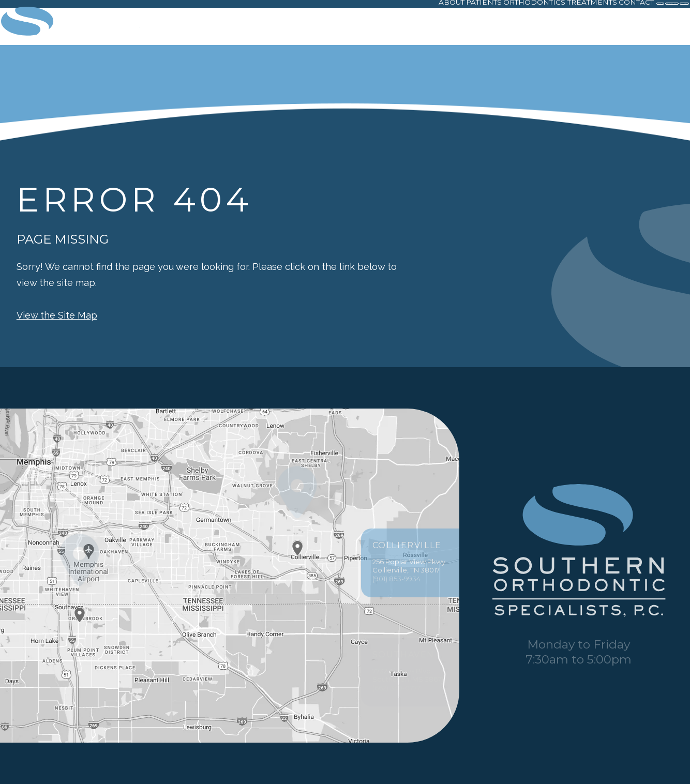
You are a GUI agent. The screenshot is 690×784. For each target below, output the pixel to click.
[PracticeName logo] (579, 552)
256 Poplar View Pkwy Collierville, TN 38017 (410, 585)
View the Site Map (57, 315)
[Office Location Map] (297, 539)
